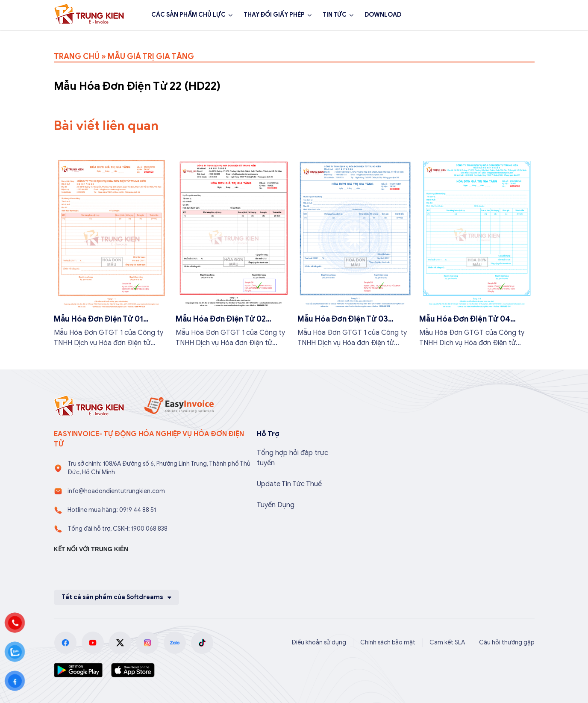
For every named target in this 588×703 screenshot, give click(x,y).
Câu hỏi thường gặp (507, 642)
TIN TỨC (335, 15)
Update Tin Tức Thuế (289, 484)
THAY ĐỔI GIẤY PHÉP (274, 15)
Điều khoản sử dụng (319, 642)
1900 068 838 (450, 15)
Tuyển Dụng (276, 505)
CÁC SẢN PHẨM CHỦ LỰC (188, 15)
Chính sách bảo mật (388, 642)
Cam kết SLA (447, 642)
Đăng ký (511, 15)
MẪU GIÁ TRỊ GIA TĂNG (151, 56)
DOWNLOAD (383, 15)
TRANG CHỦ (77, 56)
